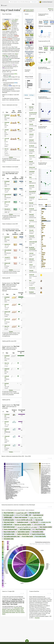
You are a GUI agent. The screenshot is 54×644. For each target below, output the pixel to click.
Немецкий (31, 134)
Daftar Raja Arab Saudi (34, 513)
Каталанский (32, 118)
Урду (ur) (6, 149)
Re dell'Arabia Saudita (9, 520)
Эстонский (31, 150)
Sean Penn (18, 612)
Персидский (32, 156)
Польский (31, 230)
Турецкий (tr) (7, 257)
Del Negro (32, 95)
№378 (46, 48)
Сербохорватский (33, 242)
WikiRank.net (51, 9)
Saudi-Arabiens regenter (24, 532)
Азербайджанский (33, 113)
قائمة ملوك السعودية (21, 513)
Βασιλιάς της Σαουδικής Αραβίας (23, 525)
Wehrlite (26, 95)
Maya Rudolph (12, 612)
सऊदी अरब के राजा (8, 525)
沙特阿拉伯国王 (8, 517)
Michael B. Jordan (6, 609)
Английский (32, 146)
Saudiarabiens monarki (23, 522)
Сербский (31, 253)
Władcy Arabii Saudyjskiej (21, 517)
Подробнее (37, 618)
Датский (31, 128)
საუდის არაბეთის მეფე (38, 534)
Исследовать (34, 2)
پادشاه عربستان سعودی (36, 517)
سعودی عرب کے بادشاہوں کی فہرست (27, 527)
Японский (31, 203)
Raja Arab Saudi (39, 520)
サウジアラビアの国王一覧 (23, 515)
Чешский (31, 124)
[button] (16, 16)
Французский (32, 167)
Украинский (32, 275)
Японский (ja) (7, 209)
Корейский (31, 220)
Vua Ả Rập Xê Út (34, 522)
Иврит (30, 177)
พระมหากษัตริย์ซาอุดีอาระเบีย (24, 520)
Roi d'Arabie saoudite (9, 515)
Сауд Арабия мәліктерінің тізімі (12, 536)
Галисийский (32, 171)
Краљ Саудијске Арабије (46, 527)
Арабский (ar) (7, 189)
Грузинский (32, 209)
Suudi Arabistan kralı (38, 515)
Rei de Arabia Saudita (41, 536)
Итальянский (32, 197)
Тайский (31, 265)
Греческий (31, 140)
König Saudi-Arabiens (9, 522)
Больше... (11, 157)
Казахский (31, 214)
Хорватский (32, 186)
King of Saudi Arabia (9, 513)
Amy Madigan (17, 611)
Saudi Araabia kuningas (25, 529)
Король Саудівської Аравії (10, 529)
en (21, 9)
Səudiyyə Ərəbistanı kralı (23, 534)
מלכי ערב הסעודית (46, 522)
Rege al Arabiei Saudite (9, 532)
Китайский (31, 292)
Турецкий (31, 271)
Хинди (30, 181)
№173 (52, 48)
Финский (31, 161)
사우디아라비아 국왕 (39, 525)
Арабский (31, 107)
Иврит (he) (7, 326)
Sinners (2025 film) (10, 611)
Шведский (31, 259)
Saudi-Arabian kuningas (9, 527)
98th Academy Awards (19, 608)
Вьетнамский (32, 288)
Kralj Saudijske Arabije (38, 532)
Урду (30, 280)
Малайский (31, 226)
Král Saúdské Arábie (9, 539)
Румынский (32, 236)
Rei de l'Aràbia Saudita (28, 536)
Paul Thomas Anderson (15, 609)
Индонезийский (32, 191)
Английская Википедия (46, 2)
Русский (4, 5)
